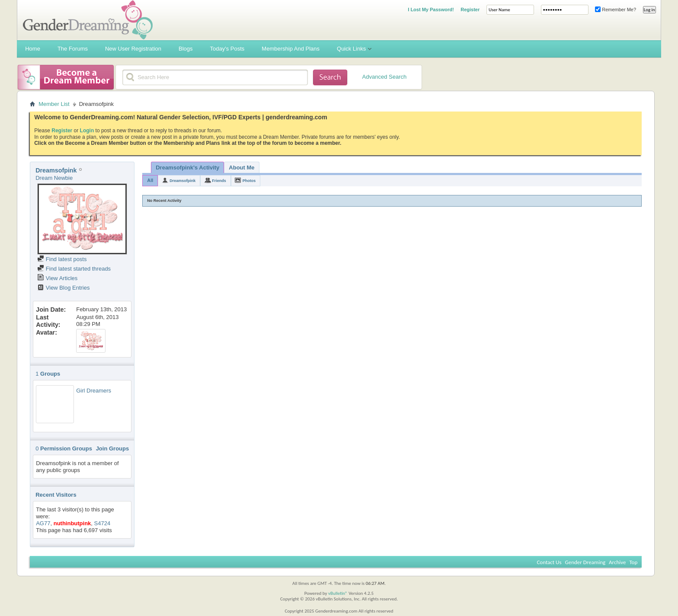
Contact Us (549, 562)
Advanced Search (385, 77)
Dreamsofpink (182, 181)
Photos (249, 181)
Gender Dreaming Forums (88, 20)
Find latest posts (62, 259)
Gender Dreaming (585, 562)
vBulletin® (338, 593)
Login (87, 131)
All (150, 180)
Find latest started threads (74, 269)
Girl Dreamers (94, 391)
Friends (219, 181)
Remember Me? (616, 10)
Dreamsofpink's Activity (187, 168)
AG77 (43, 523)
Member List (54, 104)
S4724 (102, 523)
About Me (241, 168)
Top (633, 562)
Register (470, 10)
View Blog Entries (63, 288)
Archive (617, 562)
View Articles (57, 278)
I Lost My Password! (431, 10)
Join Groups (113, 448)
